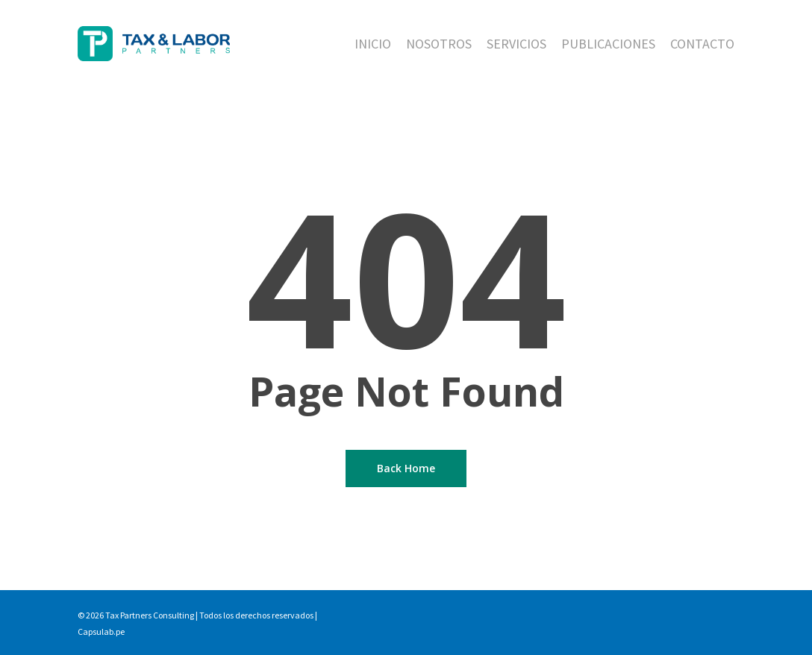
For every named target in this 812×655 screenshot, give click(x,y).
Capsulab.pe (101, 632)
